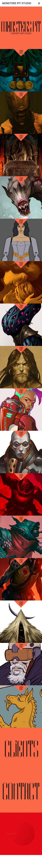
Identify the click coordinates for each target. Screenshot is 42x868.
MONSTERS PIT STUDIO (17, 3)
